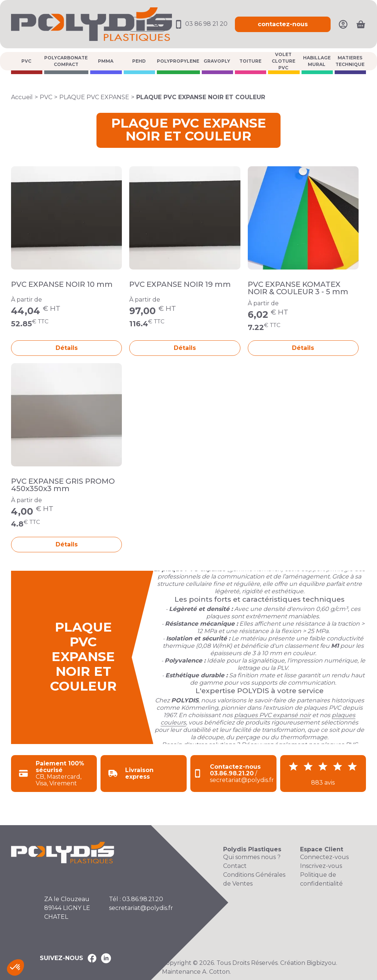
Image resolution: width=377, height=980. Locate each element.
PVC (26, 61)
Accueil (22, 97)
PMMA (106, 61)
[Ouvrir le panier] (361, 24)
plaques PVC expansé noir (272, 715)
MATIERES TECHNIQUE (350, 61)
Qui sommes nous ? (252, 857)
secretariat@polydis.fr (141, 908)
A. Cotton (216, 972)
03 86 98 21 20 (200, 24)
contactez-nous (283, 24)
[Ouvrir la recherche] (147, 24)
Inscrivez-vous (321, 866)
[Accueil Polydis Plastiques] (91, 24)
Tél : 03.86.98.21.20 (136, 899)
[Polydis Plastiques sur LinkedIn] (106, 958)
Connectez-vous (324, 857)
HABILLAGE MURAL (317, 61)
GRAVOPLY (217, 61)
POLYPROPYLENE (178, 61)
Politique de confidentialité (321, 879)
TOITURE (250, 61)
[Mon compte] (343, 24)
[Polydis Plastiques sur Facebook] (92, 958)
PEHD (139, 61)
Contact (235, 866)
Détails (67, 348)
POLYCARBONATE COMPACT (66, 61)
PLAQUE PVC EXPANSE (94, 97)
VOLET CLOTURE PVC (283, 61)
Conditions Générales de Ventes (254, 879)
